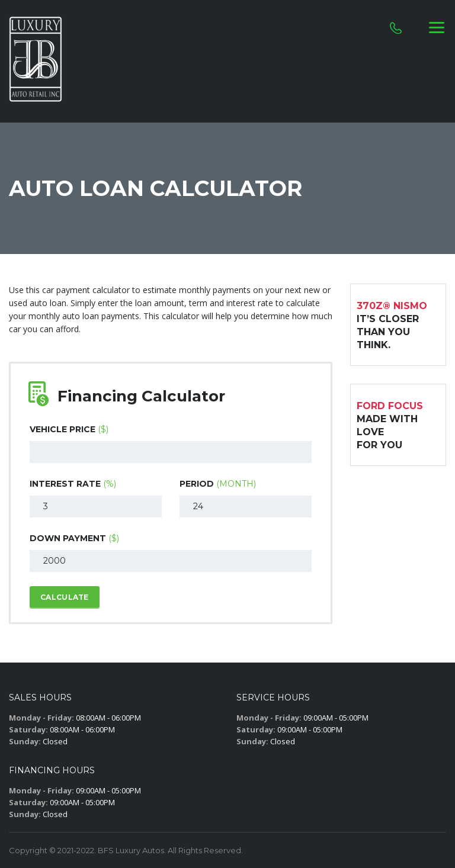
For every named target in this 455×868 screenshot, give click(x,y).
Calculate (65, 597)
